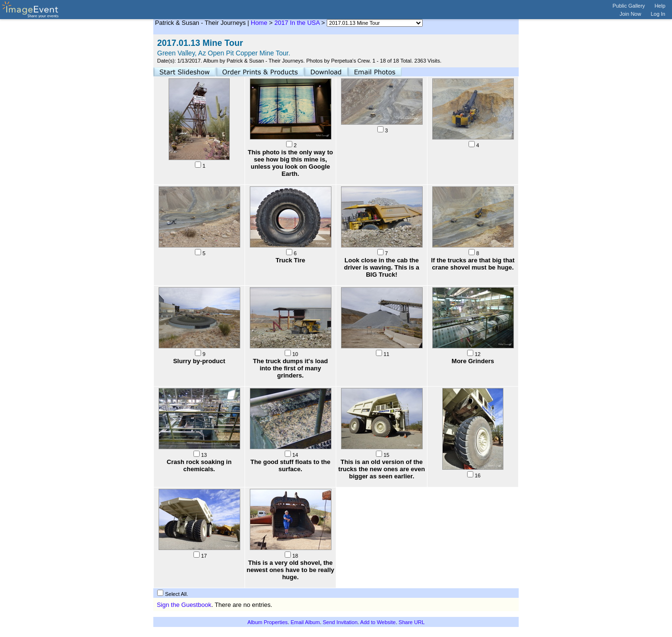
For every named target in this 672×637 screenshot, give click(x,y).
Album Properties (267, 622)
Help (660, 6)
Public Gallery (629, 6)
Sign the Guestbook (184, 605)
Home (259, 23)
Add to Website (378, 622)
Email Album (305, 622)
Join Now (630, 14)
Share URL (412, 622)
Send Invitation (340, 622)
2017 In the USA (297, 23)
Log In (658, 14)
